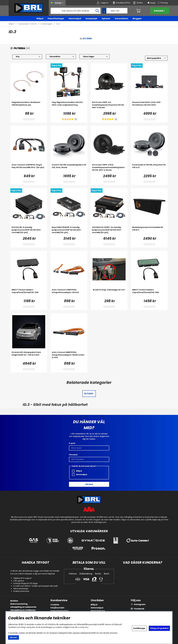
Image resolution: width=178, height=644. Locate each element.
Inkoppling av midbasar (23, 610)
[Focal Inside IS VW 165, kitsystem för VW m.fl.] (149, 169)
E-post (72, 443)
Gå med (89, 484)
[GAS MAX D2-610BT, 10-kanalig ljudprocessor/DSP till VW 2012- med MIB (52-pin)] (109, 231)
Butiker (14, 601)
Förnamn (73, 455)
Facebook (139, 609)
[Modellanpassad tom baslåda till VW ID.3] (149, 231)
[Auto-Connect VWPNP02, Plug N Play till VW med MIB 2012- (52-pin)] (29, 169)
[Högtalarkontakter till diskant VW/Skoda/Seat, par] (29, 106)
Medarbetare (98, 611)
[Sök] (76, 11)
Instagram (140, 604)
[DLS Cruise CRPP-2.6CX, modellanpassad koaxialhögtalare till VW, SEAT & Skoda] (109, 169)
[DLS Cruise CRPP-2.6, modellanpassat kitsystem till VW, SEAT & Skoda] (109, 106)
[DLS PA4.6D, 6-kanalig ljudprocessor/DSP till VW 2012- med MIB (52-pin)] (29, 231)
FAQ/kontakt (57, 608)
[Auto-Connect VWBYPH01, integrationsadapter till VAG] (69, 294)
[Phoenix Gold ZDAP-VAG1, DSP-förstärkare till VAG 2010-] (149, 106)
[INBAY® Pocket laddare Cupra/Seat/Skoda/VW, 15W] (149, 294)
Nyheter (106, 19)
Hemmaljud (75, 19)
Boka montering (19, 604)
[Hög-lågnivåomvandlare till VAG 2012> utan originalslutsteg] (69, 106)
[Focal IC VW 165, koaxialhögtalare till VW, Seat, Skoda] (69, 169)
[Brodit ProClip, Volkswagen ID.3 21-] (109, 294)
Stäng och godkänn (159, 628)
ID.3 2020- (88, 39)
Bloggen (137, 19)
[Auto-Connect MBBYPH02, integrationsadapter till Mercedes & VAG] (69, 356)
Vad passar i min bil (27, 24)
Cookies (55, 605)
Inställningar (139, 628)
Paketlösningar (56, 19)
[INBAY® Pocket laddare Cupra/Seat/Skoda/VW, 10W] (29, 294)
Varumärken (121, 19)
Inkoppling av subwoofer (23, 607)
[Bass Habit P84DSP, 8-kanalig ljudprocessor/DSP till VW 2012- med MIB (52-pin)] (69, 231)
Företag (164, 3)
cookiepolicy (83, 627)
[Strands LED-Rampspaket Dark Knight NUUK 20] (29, 356)
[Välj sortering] (156, 58)
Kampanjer (91, 19)
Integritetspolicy (60, 611)
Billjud (40, 19)
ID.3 (58, 24)
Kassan (160, 11)
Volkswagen (46, 24)
